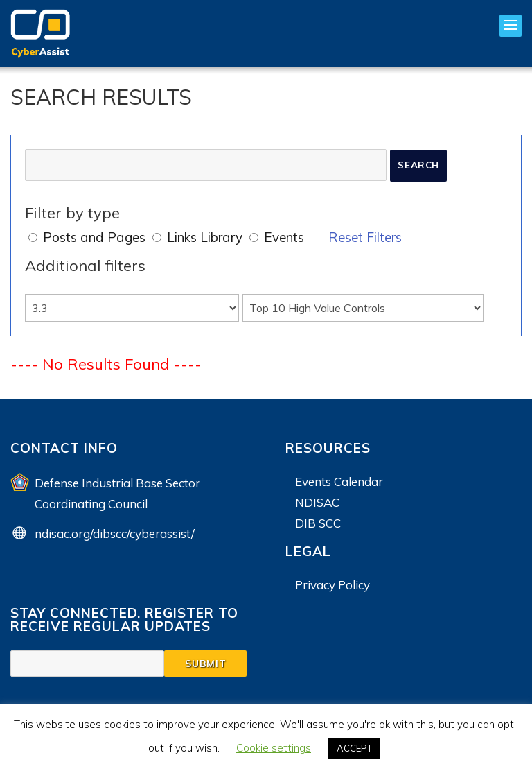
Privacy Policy (332, 585)
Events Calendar (339, 482)
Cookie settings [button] (274, 748)
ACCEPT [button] (354, 748)
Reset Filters (365, 237)
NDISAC (317, 502)
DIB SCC (318, 523)
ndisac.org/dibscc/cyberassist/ (115, 534)
